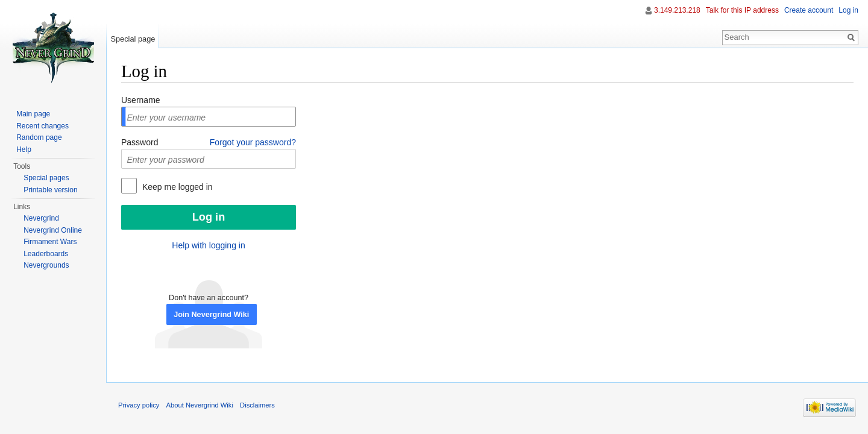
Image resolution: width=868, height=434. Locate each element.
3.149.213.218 (677, 10)
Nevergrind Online (53, 230)
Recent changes (42, 126)
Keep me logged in (176, 187)
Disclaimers (257, 405)
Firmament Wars (50, 242)
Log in (848, 10)
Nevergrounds (46, 265)
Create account (809, 10)
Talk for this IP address (742, 10)
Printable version (50, 190)
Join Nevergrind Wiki (211, 315)
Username (141, 100)
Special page (133, 39)
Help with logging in (208, 245)
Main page (33, 114)
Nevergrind (41, 218)
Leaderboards (46, 254)
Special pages (46, 178)
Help (24, 149)
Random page (39, 137)
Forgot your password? (253, 142)
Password (140, 142)
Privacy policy (139, 405)
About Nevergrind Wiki (200, 405)
